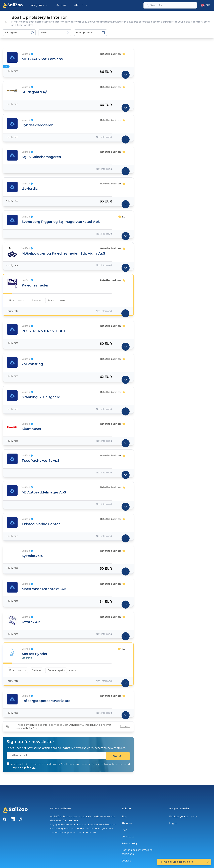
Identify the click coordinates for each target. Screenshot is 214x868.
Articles (61, 5)
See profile (27, 658)
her (34, 767)
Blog (124, 817)
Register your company (183, 817)
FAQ (124, 830)
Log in (173, 823)
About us (80, 5)
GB (205, 5)
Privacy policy (129, 843)
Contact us (128, 837)
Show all (125, 727)
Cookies (126, 861)
